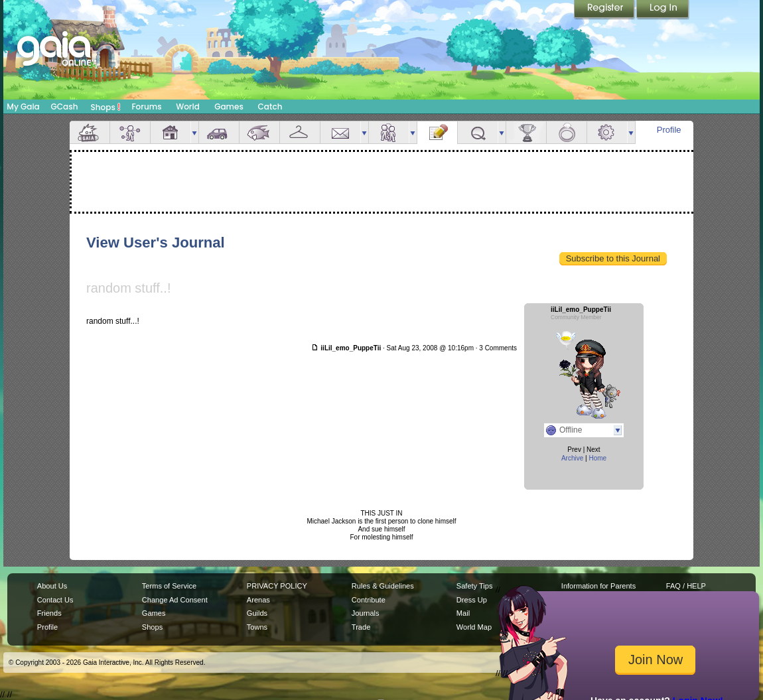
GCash (65, 106)
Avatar (130, 132)
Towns (257, 627)
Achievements (526, 132)
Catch (270, 106)
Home (597, 458)
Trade (361, 627)
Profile (669, 130)
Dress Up (472, 600)
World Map (474, 627)
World (188, 106)
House (171, 132)
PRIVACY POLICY (277, 586)
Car (219, 132)
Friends (389, 132)
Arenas (258, 600)
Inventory (300, 132)
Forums (146, 106)
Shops (106, 107)
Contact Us (55, 600)
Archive (572, 458)
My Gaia (23, 106)
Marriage (567, 132)
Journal (437, 132)
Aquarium (259, 132)
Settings (607, 132)
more (194, 132)
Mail (340, 132)
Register (605, 10)
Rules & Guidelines (383, 586)
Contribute (369, 600)
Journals (366, 613)
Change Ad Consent (175, 600)
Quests (478, 132)
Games (229, 106)
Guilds (257, 613)
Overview (90, 132)
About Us (52, 586)
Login (663, 10)
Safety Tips (475, 586)
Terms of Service (169, 586)
